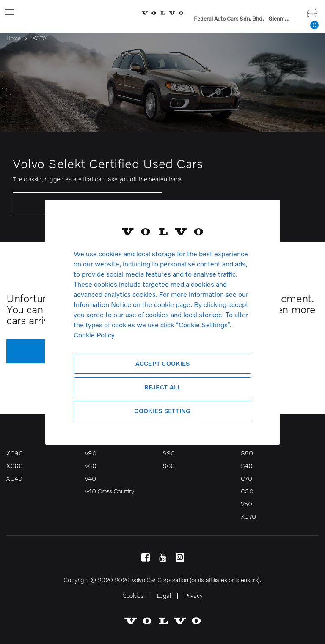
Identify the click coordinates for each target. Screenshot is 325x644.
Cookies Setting (162, 411)
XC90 (14, 453)
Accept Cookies (163, 363)
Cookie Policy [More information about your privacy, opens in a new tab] (94, 335)
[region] (162, 322)
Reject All (163, 387)
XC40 (14, 478)
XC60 (14, 466)
